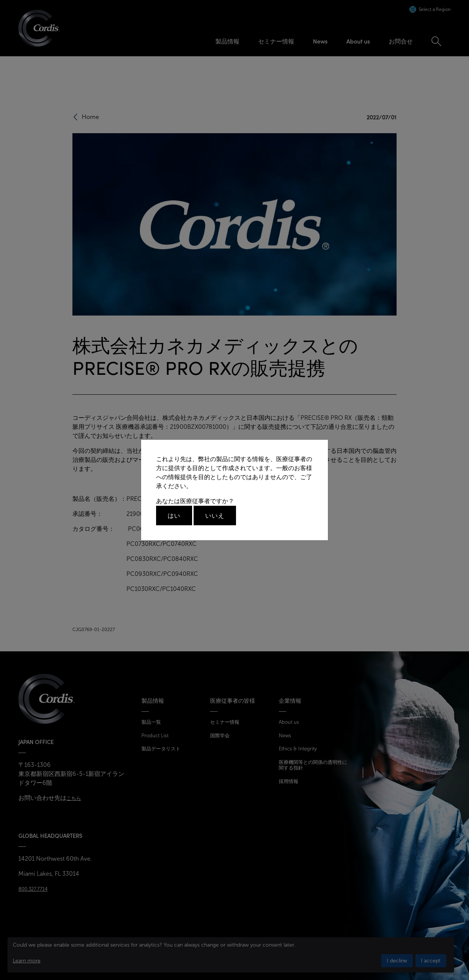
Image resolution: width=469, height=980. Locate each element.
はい (174, 516)
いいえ (215, 516)
